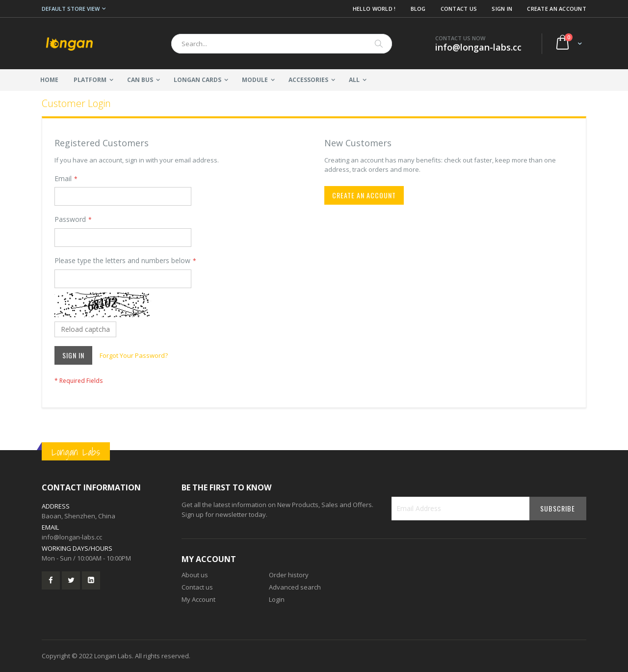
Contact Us (459, 9)
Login (277, 599)
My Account (198, 599)
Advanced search (295, 587)
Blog (418, 9)
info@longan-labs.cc (72, 537)
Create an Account (557, 9)
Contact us (197, 587)
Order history (289, 575)
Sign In (502, 9)
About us (195, 575)
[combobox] (282, 44)
